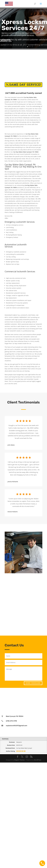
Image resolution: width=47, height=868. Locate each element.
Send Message (33, 683)
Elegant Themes (19, 760)
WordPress (38, 760)
